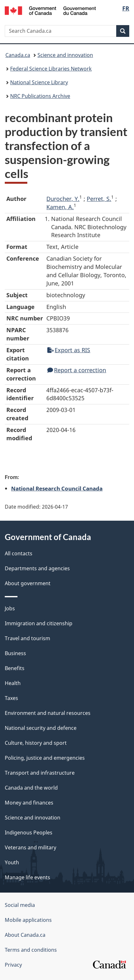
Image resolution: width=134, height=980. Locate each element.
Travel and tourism (27, 638)
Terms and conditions (31, 950)
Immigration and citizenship (39, 623)
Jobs (10, 608)
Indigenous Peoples (29, 833)
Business (15, 653)
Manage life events (27, 877)
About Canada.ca (25, 935)
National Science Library (39, 82)
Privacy (13, 965)
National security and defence (41, 728)
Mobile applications (28, 920)
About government (28, 583)
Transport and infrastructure (40, 773)
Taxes (11, 698)
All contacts (19, 553)
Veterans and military (30, 847)
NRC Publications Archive (40, 96)
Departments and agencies (37, 568)
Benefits (15, 668)
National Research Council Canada (57, 488)
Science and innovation (65, 55)
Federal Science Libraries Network (51, 69)
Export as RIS (69, 350)
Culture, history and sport (36, 743)
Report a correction (77, 370)
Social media (20, 905)
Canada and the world (31, 788)
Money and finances (29, 803)
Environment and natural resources (48, 713)
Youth (12, 862)
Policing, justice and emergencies (45, 758)
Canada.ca (18, 55)
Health (13, 683)
